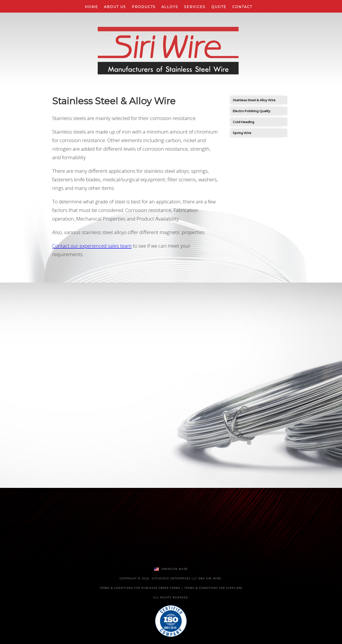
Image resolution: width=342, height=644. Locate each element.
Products (144, 7)
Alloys (170, 7)
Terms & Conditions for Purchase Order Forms (140, 588)
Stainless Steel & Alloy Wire (254, 100)
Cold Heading (243, 122)
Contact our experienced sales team (92, 246)
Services (195, 7)
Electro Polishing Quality (252, 111)
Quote (219, 7)
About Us (115, 7)
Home (91, 7)
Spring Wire (242, 133)
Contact (242, 7)
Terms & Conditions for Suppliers (214, 588)
